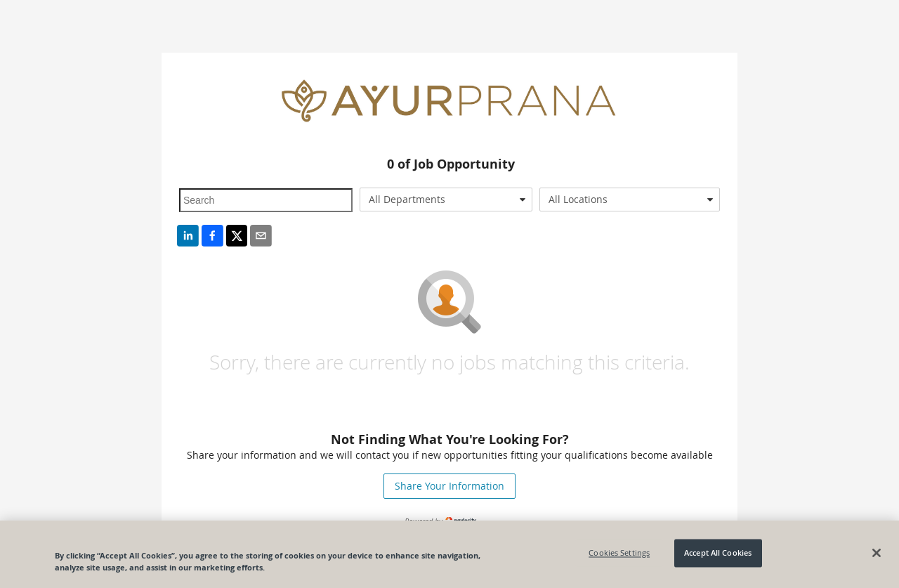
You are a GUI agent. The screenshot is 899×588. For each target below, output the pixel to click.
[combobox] (446, 200)
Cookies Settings (619, 553)
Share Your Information (449, 486)
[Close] (877, 553)
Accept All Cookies (718, 553)
